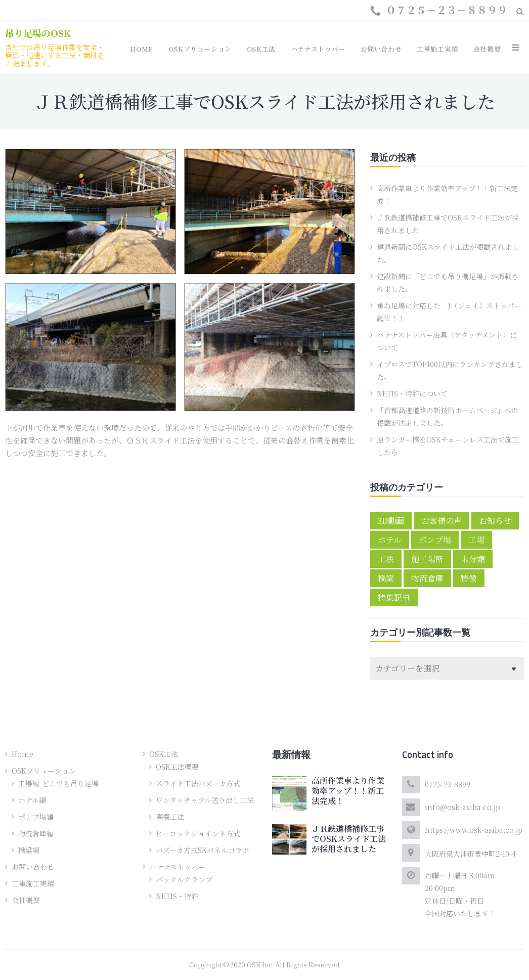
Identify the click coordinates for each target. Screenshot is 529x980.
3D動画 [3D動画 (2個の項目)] (391, 521)
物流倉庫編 (36, 833)
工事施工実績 (33, 883)
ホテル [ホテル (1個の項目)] (390, 540)
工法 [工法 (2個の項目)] (386, 559)
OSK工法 (164, 754)
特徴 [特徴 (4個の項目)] (469, 578)
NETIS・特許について (412, 393)
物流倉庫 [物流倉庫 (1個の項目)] (427, 578)
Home (23, 754)
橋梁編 (29, 850)
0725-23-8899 (448, 784)
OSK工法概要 (177, 767)
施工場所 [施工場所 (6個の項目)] (427, 559)
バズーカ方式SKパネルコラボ (203, 850)
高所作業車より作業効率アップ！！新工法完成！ (348, 791)
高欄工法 (170, 817)
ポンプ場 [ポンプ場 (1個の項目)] (435, 540)
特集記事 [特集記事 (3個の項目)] (394, 597)
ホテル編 (32, 800)
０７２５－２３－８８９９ (447, 10)
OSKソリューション (44, 771)
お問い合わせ (33, 867)
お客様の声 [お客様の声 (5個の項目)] (442, 521)
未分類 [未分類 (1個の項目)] (473, 559)
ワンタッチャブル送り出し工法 (205, 800)
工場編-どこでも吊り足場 (58, 783)
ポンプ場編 (36, 817)
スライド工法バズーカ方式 (198, 783)
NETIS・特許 (177, 896)
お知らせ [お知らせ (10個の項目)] (495, 521)
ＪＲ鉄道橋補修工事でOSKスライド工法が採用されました (349, 839)
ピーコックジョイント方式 (198, 833)
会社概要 (26, 900)
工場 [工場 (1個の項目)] (476, 540)
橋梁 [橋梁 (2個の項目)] (386, 578)
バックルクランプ (184, 879)
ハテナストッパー (177, 867)
